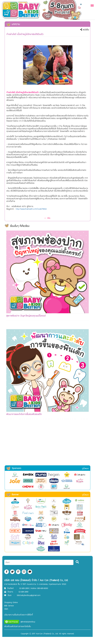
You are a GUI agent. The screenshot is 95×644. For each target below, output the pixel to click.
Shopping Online (11, 602)
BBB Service (9, 606)
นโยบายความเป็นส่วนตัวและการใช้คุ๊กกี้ (19, 615)
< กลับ (47, 218)
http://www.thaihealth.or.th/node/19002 (31, 209)
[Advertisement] (47, 446)
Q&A (6, 609)
